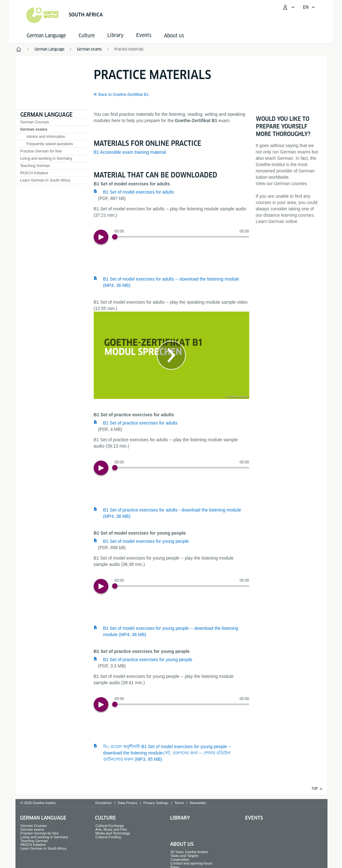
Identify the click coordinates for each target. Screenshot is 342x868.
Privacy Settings (156, 803)
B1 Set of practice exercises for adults (140, 423)
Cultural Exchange (110, 826)
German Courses (35, 122)
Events (254, 818)
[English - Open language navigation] (309, 7)
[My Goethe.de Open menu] (288, 7)
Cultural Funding (108, 837)
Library (180, 818)
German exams (34, 129)
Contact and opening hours (191, 863)
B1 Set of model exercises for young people (146, 541)
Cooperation (180, 859)
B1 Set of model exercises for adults (139, 192)
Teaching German (35, 166)
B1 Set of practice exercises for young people (148, 660)
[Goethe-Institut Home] (43, 15)
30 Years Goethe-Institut (189, 852)
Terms (179, 803)
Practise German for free (41, 151)
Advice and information (46, 137)
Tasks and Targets (184, 856)
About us (174, 36)
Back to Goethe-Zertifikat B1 (124, 95)
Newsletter (198, 803)
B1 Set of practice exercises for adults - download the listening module (172, 513)
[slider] (182, 237)
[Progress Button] (115, 237)
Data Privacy (128, 803)
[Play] (101, 237)
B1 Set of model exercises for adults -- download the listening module (171, 282)
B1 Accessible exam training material (130, 152)
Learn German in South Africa (45, 180)
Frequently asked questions (50, 144)
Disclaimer (103, 803)
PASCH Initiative (34, 173)
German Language (46, 36)
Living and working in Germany (46, 158)
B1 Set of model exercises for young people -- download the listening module (171, 631)
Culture (87, 36)
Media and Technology (113, 833)
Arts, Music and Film (111, 829)
